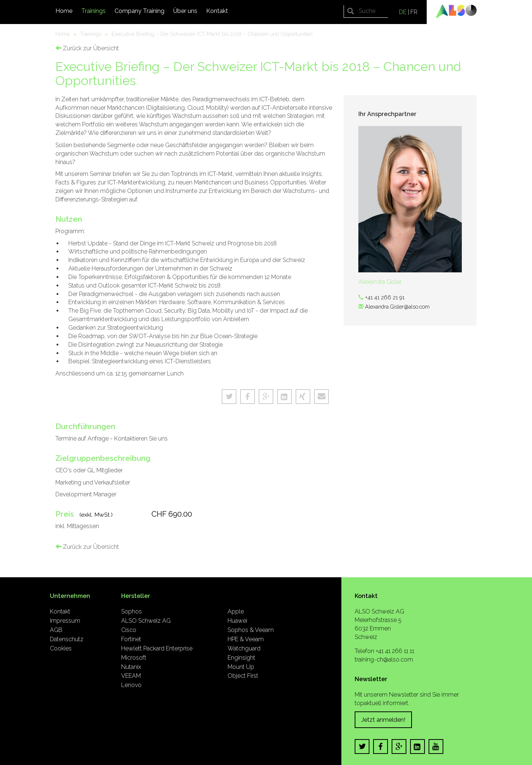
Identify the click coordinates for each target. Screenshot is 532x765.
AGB (56, 630)
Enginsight (241, 658)
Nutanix (131, 667)
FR (414, 12)
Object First (243, 676)
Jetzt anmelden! (383, 720)
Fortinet (131, 639)
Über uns (185, 11)
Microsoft (134, 658)
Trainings (93, 11)
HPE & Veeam (246, 639)
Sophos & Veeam (251, 630)
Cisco (129, 630)
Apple (236, 611)
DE (403, 12)
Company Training (139, 11)
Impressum (65, 621)
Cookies (61, 648)
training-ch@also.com (384, 659)
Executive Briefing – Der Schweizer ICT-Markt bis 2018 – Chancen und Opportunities (212, 34)
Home (64, 11)
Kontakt (217, 11)
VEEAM (131, 676)
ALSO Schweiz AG (146, 621)
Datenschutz (67, 639)
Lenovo (131, 685)
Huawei (237, 621)
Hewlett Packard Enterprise (157, 648)
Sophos (132, 611)
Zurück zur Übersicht (87, 48)
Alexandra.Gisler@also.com (397, 307)
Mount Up (241, 667)
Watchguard (244, 648)
